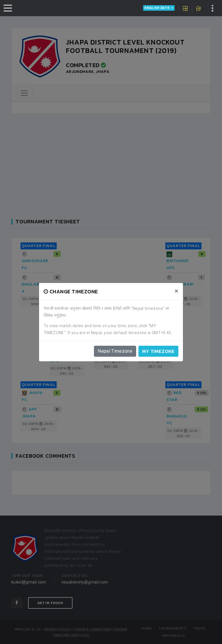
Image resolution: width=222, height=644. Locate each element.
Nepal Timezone (115, 351)
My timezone (158, 351)
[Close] (176, 291)
